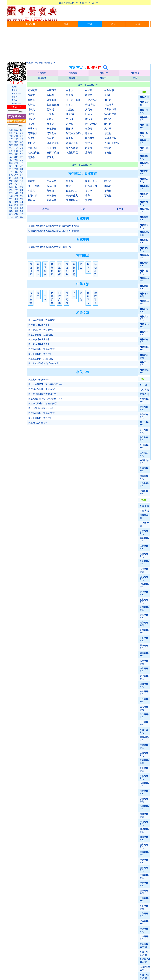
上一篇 (46, 209)
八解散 (50, 95)
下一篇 (120, 209)
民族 (16, 130)
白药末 (31, 95)
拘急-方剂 (144, 226)
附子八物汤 (91, 124)
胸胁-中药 (144, 815)
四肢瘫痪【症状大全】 (39, 340)
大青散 (50, 114)
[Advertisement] (79, 45)
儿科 (22, 172)
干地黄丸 (32, 129)
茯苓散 (31, 124)
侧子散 (108, 100)
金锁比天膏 (72, 143)
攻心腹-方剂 (144, 946)
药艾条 (31, 157)
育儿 (11, 175)
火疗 (22, 151)
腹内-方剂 (144, 578)
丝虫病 (45, 296)
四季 (22, 190)
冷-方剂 (144, 104)
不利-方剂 (144, 127)
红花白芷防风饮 (74, 133)
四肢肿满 (135, 73)
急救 (22, 181)
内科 (16, 163)
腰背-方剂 (144, 846)
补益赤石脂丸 (73, 100)
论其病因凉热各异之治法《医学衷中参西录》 (54, 226)
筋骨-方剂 (144, 670)
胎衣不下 (95, 298)
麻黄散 (89, 148)
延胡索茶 (52, 200)
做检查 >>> (16, 93)
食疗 (16, 154)
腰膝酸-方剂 (144, 477)
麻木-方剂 (144, 303)
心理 (16, 190)
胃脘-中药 (144, 769)
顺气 (38, 295)
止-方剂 (144, 524)
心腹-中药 (144, 800)
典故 (22, 130)
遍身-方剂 (144, 540)
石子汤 (89, 191)
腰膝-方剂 (144, 900)
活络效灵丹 (91, 186)
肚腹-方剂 (144, 555)
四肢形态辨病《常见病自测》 (42, 349)
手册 (11, 208)
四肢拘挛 (42, 78)
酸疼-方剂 (144, 341)
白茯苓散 (52, 90)
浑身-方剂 (144, 647)
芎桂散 (108, 153)
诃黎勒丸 (52, 133)
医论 (11, 214)
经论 (22, 202)
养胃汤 (31, 200)
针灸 (16, 148)
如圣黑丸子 (72, 191)
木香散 (108, 186)
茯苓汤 (50, 124)
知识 (16, 187)
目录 (83, 209)
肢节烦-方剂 (144, 485)
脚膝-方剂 (144, 655)
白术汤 (89, 90)
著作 (16, 217)
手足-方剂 (144, 724)
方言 (22, 199)
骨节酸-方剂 (144, 416)
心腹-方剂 (144, 808)
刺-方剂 (144, 517)
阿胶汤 (50, 119)
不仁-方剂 (144, 134)
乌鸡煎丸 (52, 195)
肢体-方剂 (144, 923)
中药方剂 (39, 63)
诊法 (22, 160)
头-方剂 (144, 390)
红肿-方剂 (144, 639)
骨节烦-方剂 (144, 408)
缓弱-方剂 (144, 218)
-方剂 (144, 97)
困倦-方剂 (144, 272)
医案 (22, 211)
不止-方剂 (144, 731)
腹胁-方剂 (144, 586)
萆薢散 (108, 95)
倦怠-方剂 (144, 249)
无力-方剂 (144, 364)
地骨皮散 (71, 114)
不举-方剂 (144, 119)
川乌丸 (31, 109)
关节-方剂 (144, 632)
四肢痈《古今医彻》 (38, 423)
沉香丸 (70, 105)
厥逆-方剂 (144, 264)
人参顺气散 (34, 153)
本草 (11, 199)
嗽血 (81, 266)
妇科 (22, 166)
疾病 (114, 24)
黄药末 (50, 138)
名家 (16, 136)
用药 (22, 184)
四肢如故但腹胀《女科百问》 (42, 320)
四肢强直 (31, 269)
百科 (138, 24)
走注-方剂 (144, 938)
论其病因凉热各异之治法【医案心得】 (51, 247)
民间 (11, 130)
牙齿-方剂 (144, 823)
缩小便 (81, 296)
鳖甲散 (89, 95)
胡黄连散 (90, 138)
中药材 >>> (16, 103)
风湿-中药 (144, 570)
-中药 (144, 506)
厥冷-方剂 (144, 257)
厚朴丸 (89, 133)
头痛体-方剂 (144, 470)
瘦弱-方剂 (144, 333)
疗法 (11, 148)
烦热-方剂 (144, 195)
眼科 (11, 178)
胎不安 (88, 268)
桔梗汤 (89, 143)
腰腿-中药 (144, 877)
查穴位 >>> (16, 100)
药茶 (11, 145)
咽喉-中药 (144, 831)
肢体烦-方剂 (144, 493)
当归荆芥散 (110, 109)
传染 (22, 178)
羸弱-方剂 (144, 280)
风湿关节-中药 (145, 961)
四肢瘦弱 (45, 269)
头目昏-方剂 (144, 447)
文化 (22, 136)
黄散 (68, 186)
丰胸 (16, 169)
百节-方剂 (144, 532)
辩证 (22, 157)
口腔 (22, 175)
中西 (11, 139)
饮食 (22, 187)
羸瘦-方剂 (144, 287)
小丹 (88, 195)
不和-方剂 (144, 111)
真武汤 (89, 200)
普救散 (108, 148)
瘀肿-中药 (144, 907)
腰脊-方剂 (144, 861)
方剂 (90, 24)
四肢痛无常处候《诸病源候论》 (43, 404)
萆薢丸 (31, 100)
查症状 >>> (16, 90)
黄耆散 (31, 138)
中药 (66, 24)
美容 (11, 169)
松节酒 (108, 191)
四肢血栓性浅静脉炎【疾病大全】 (44, 363)
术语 (11, 157)
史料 (22, 133)
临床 (11, 163)
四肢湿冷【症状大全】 (39, 325)
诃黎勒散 (32, 133)
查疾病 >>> (16, 87)
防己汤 (89, 119)
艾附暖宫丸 (34, 90)
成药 (22, 142)
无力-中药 (144, 356)
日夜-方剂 (144, 701)
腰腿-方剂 (144, 884)
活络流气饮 (110, 138)
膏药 (16, 142)
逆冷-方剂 (144, 310)
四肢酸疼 (42, 73)
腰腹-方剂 (144, 854)
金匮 (11, 205)
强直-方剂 (144, 318)
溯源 (11, 136)
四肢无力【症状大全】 (39, 344)
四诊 (11, 160)
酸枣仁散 (32, 195)
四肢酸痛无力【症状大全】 (41, 330)
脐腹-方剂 (144, 693)
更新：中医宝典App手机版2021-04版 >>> (79, 3)
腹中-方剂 (144, 593)
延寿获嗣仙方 (73, 200)
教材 (16, 202)
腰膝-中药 (144, 892)
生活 (16, 184)
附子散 (108, 124)
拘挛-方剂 (144, 241)
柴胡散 (31, 105)
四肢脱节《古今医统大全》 (41, 408)
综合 (22, 217)
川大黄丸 (109, 105)
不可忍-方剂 (144, 953)
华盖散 (108, 133)
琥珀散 (31, 143)
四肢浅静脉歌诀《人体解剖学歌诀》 (46, 384)
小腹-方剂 (144, 785)
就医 (11, 184)
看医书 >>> (16, 97)
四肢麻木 (73, 78)
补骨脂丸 (52, 100)
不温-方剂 (144, 150)
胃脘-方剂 (144, 777)
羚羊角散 (52, 148)
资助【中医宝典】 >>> (89, 85)
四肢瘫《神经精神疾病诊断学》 (43, 394)
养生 (11, 193)
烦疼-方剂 (144, 203)
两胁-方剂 (144, 685)
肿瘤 (16, 181)
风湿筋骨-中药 (145, 969)
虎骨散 (70, 138)
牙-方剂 (144, 394)
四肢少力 (38, 269)
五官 (22, 208)
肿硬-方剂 (144, 930)
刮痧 (16, 151)
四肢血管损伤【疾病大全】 (41, 359)
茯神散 (70, 124)
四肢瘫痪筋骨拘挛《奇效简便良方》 (46, 399)
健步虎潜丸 (53, 143)
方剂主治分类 (50, 63)
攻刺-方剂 (144, 601)
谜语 (16, 133)
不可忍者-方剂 (145, 976)
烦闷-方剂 (144, 188)
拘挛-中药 (144, 234)
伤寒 (22, 205)
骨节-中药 (144, 609)
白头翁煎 (109, 90)
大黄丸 (89, 109)
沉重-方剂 (144, 157)
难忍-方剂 (144, 739)
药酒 (16, 145)
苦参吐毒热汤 (112, 143)
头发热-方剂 (144, 454)
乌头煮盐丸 (72, 195)
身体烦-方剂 (144, 431)
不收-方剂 (144, 142)
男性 (16, 166)
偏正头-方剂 (144, 424)
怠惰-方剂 (144, 173)
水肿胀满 (31, 298)
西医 (11, 211)
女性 (11, 172)
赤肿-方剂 (144, 547)
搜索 (22, 193)
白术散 (70, 90)
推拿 (11, 151)
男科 (11, 166)
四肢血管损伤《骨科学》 (40, 354)
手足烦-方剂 (144, 439)
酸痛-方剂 (144, 349)
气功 (11, 154)
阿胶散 (31, 119)
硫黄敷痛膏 (72, 148)
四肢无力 (104, 73)
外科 (22, 163)
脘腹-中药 (144, 746)
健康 (11, 190)
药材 (16, 196)
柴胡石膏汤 (53, 105)
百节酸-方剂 (144, 401)
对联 (11, 133)
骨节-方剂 (144, 616)
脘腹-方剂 (144, 754)
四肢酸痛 (73, 73)
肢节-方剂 (144, 915)
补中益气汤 (91, 100)
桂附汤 (70, 129)
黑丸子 (108, 129)
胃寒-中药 (144, 762)
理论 (16, 157)
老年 (16, 175)
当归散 (31, 114)
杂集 (16, 214)
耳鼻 (16, 178)
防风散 (70, 119)
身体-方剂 (144, 716)
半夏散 (70, 95)
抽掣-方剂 (144, 165)
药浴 (22, 145)
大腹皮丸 (71, 109)
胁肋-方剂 (144, 792)
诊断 (16, 160)
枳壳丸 (50, 157)
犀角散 (89, 153)
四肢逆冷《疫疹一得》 (39, 380)
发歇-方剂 (144, 563)
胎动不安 (95, 269)
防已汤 (108, 119)
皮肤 (11, 181)
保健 (16, 193)
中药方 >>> (16, 107)
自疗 (22, 154)
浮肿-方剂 (144, 211)
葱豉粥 (50, 109)
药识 (11, 187)
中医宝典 (30, 24)
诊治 (11, 217)
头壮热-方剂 (144, 462)
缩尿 (135, 78)
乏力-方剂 (144, 180)
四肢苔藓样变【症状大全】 (41, 335)
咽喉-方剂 (144, 838)
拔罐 (22, 148)
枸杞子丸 (52, 129)
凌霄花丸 (32, 148)
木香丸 (31, 191)
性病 (16, 172)
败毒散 (31, 181)
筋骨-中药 (144, 662)
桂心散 (89, 129)
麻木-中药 (144, 295)
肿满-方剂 (144, 372)
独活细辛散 (110, 114)
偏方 (11, 142)
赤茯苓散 (90, 105)
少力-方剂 (144, 326)
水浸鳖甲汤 (72, 153)
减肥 (22, 169)
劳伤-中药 (144, 678)
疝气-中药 (144, 708)
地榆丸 (89, 114)
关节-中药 (144, 624)
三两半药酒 (53, 153)
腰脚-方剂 (144, 869)
